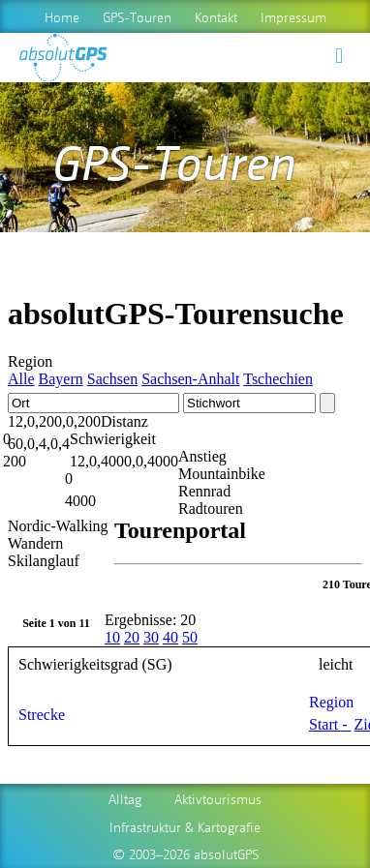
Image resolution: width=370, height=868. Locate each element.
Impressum (293, 16)
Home (62, 16)
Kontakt (216, 16)
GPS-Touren (137, 16)
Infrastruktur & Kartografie (185, 826)
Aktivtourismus (218, 798)
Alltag (125, 798)
